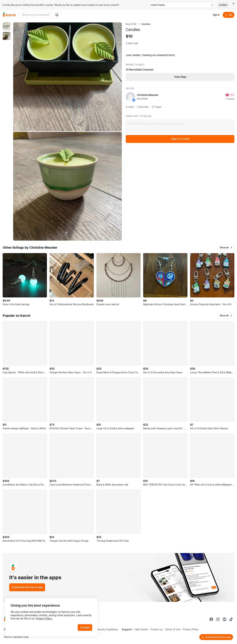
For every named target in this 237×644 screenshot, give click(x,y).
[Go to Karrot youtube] (224, 619)
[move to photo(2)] (7, 36)
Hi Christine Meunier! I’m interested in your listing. (180, 126)
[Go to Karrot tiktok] (231, 619)
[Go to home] (9, 15)
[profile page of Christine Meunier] (130, 97)
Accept (85, 627)
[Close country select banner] (233, 4)
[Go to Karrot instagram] (218, 619)
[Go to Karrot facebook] (211, 619)
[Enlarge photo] (67, 77)
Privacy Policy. (44, 619)
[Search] (57, 15)
